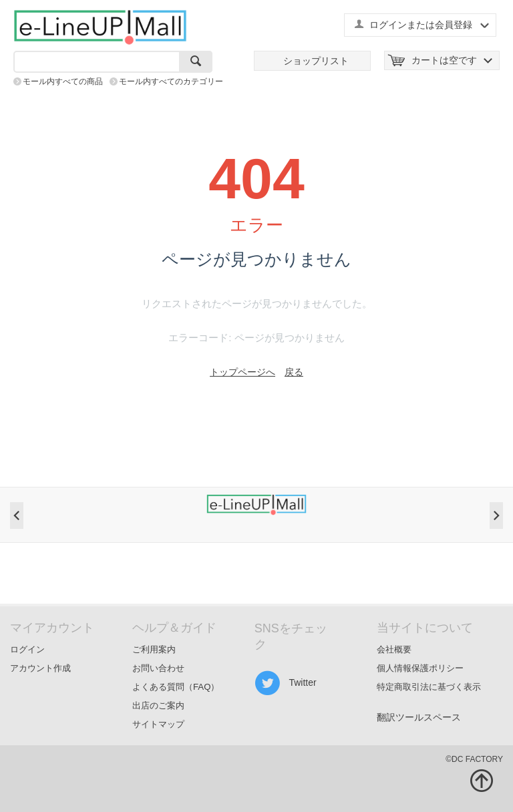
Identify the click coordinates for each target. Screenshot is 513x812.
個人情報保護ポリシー (420, 668)
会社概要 (394, 649)
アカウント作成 (40, 668)
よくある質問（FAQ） (176, 687)
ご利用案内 (154, 649)
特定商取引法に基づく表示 (429, 687)
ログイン (27, 649)
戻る (294, 372)
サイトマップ (158, 724)
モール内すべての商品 (63, 81)
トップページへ (242, 372)
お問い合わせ (158, 668)
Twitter (286, 683)
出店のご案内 (158, 705)
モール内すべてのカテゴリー (171, 81)
